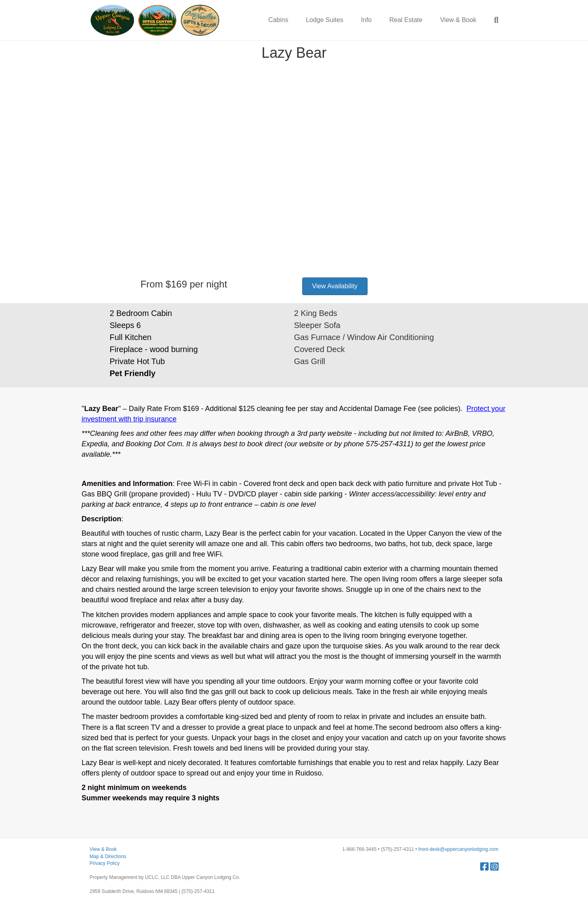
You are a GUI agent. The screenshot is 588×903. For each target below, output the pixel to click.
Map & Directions (108, 856)
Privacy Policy (105, 863)
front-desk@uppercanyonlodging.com (459, 849)
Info (367, 20)
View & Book (458, 20)
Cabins (278, 20)
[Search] (492, 20)
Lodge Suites (324, 20)
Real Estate (406, 20)
